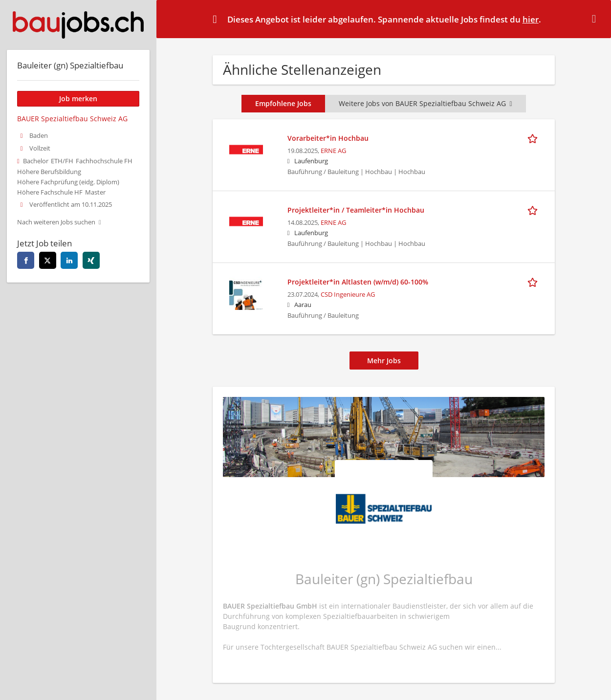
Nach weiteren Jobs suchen (56, 222)
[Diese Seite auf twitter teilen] (48, 260)
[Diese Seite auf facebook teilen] (26, 260)
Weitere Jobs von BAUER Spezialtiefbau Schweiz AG (425, 103)
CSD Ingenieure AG (348, 295)
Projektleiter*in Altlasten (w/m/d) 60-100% (358, 282)
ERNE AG (333, 151)
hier (531, 19)
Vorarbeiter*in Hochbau (328, 138)
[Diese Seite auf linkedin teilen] (69, 260)
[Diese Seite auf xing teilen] (91, 260)
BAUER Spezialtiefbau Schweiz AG (72, 119)
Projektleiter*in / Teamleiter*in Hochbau (356, 210)
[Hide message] (596, 19)
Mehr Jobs (384, 361)
